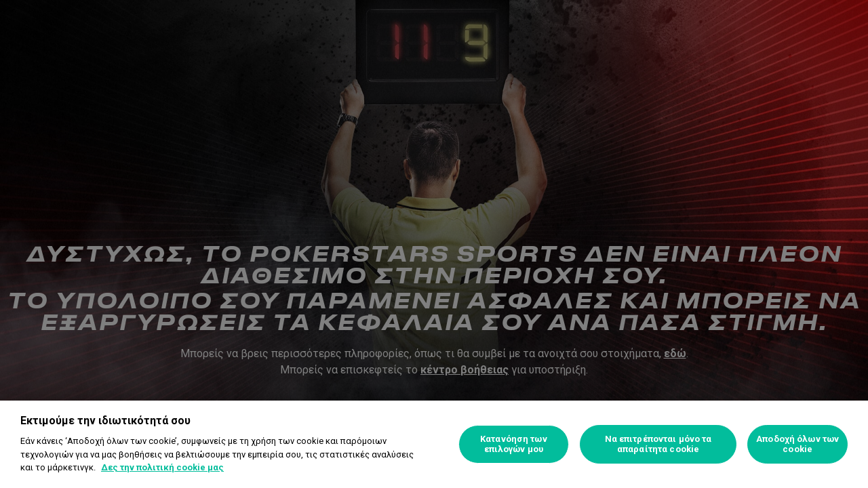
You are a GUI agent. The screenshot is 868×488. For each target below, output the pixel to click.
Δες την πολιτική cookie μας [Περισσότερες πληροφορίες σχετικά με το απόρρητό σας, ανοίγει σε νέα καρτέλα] (162, 467)
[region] (434, 444)
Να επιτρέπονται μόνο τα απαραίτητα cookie (658, 444)
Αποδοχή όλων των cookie (797, 444)
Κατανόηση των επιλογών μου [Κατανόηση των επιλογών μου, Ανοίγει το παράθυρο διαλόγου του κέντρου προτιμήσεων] (514, 444)
